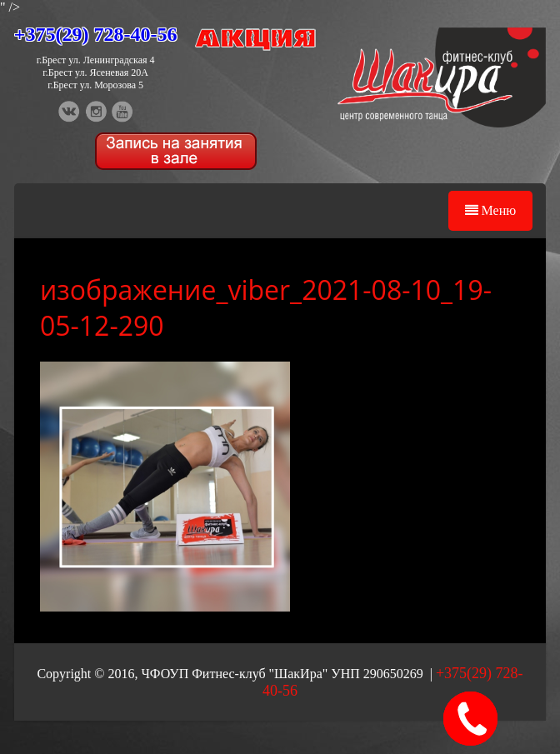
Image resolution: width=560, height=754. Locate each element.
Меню (491, 210)
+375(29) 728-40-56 (96, 34)
